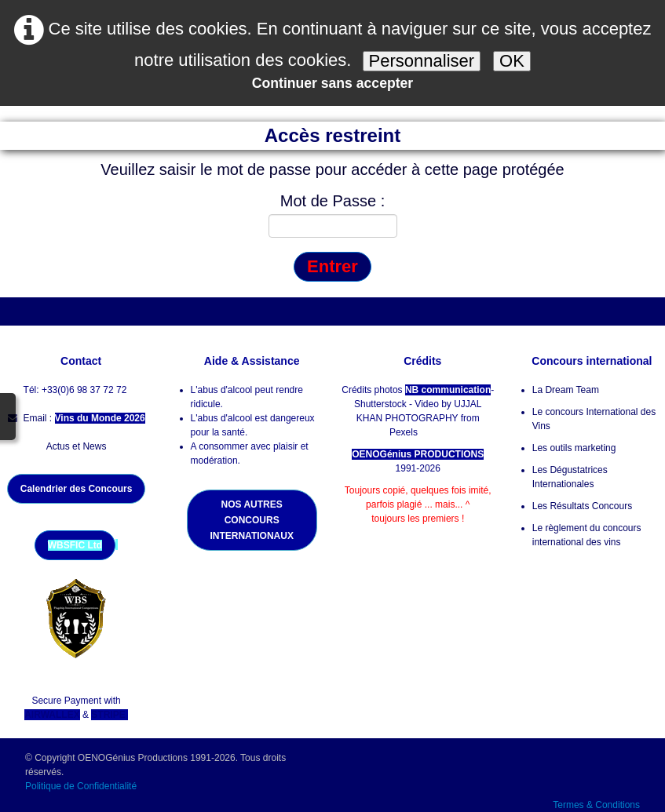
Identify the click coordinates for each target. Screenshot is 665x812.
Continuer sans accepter (332, 83)
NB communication (448, 390)
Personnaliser (422, 61)
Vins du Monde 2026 (100, 418)
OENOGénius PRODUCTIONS (418, 454)
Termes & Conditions (596, 805)
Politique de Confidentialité (82, 786)
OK (512, 61)
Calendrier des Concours (77, 489)
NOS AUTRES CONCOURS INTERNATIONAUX (251, 520)
